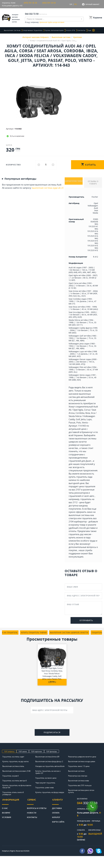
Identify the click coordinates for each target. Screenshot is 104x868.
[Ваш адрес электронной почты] (52, 710)
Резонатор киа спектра (78, 776)
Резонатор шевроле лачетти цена (82, 757)
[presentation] (52, 722)
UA (71, 4)
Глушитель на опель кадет (13, 757)
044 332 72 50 (32, 14)
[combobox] (54, 19)
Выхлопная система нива (78, 781)
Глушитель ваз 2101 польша (80, 785)
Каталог (56, 816)
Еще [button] (89, 30)
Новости (32, 812)
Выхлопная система (12, 30)
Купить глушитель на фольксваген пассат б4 (17, 786)
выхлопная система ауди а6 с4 (48, 188)
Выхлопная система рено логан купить (81, 791)
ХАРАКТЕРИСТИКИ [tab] (74, 181)
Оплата (56, 812)
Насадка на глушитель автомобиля (50, 766)
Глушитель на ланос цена (46, 778)
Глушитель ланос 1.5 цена (79, 766)
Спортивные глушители (32, 30)
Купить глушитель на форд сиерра (50, 792)
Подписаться (52, 732)
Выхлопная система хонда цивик (82, 761)
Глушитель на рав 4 (10, 776)
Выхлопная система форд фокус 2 (49, 761)
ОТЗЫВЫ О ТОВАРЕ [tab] (93, 182)
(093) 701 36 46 (30, 3)
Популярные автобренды (20, 179)
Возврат (6, 812)
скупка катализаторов (53, 30)
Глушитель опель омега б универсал (13, 793)
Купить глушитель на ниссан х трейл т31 (48, 772)
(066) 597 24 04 (49, 3)
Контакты (80, 30)
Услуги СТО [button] (69, 30)
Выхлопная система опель (13, 766)
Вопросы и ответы (37, 807)
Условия (7, 816)
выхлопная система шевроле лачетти (69, 633)
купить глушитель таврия (34, 633)
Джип (88, 461)
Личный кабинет (92, 4)
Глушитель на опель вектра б (15, 781)
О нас (5, 807)
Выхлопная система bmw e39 (47, 757)
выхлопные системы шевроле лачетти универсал (82, 442)
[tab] (14, 801)
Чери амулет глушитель (45, 783)
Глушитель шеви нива (44, 788)
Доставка (57, 807)
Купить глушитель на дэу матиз (15, 761)
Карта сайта (58, 821)
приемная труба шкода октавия (52, 22)
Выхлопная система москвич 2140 (16, 771)
